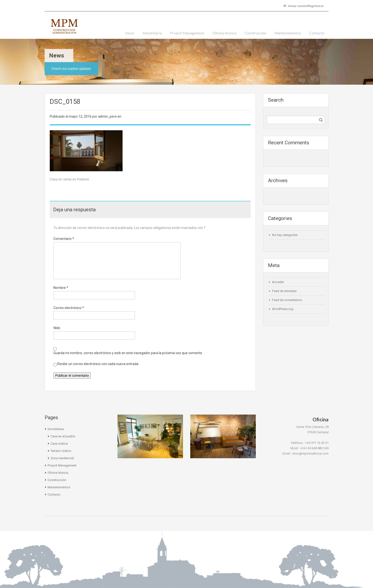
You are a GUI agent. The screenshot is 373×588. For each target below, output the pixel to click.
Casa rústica (59, 444)
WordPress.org (283, 309)
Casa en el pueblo (63, 436)
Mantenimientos (288, 33)
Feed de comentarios (287, 300)
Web (57, 328)
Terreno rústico (61, 451)
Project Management (187, 33)
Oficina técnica (224, 33)
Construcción (255, 33)
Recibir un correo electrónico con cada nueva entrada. (98, 364)
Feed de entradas (284, 291)
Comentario (64, 239)
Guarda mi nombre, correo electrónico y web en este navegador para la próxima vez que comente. (128, 353)
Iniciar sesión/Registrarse (303, 6)
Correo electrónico (69, 308)
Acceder (278, 282)
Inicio (130, 33)
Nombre (61, 288)
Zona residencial (62, 458)
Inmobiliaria (152, 33)
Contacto (317, 33)
